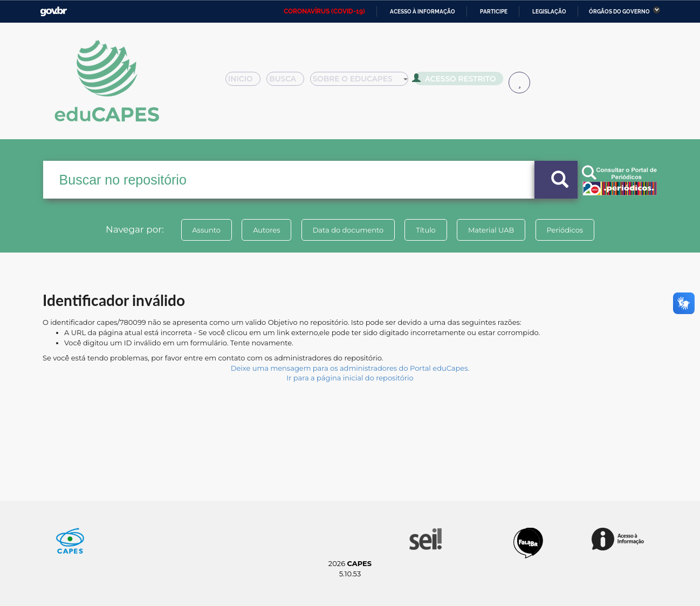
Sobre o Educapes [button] (364, 82)
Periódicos (565, 230)
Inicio (246, 82)
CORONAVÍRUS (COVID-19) (324, 11)
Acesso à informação (423, 12)
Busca (290, 82)
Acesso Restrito (458, 81)
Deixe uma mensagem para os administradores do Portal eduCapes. (350, 368)
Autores (266, 230)
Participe (494, 12)
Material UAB (491, 230)
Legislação (549, 12)
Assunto (206, 230)
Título (426, 230)
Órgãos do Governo (619, 12)
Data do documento (348, 230)
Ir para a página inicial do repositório (350, 378)
